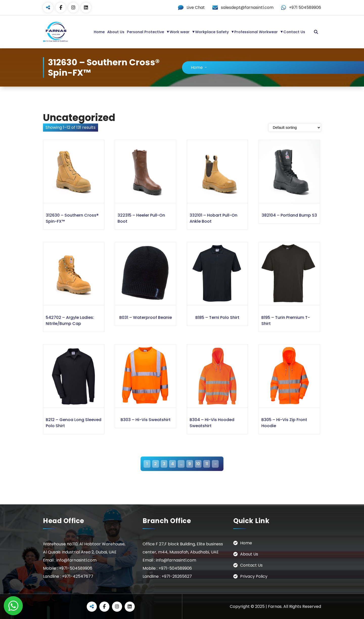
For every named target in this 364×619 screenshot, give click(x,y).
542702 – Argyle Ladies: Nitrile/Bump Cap (70, 320)
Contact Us (294, 32)
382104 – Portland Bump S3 (289, 215)
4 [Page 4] (173, 463)
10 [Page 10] (198, 463)
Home (99, 32)
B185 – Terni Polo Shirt (217, 317)
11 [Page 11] (207, 463)
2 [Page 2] (155, 463)
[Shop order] (295, 127)
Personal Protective (145, 32)
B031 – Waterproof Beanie (146, 317)
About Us (116, 32)
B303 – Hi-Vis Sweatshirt (146, 419)
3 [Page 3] (164, 463)
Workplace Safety (212, 32)
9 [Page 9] (190, 463)
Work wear (180, 32)
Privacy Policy (254, 576)
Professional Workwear (256, 32)
